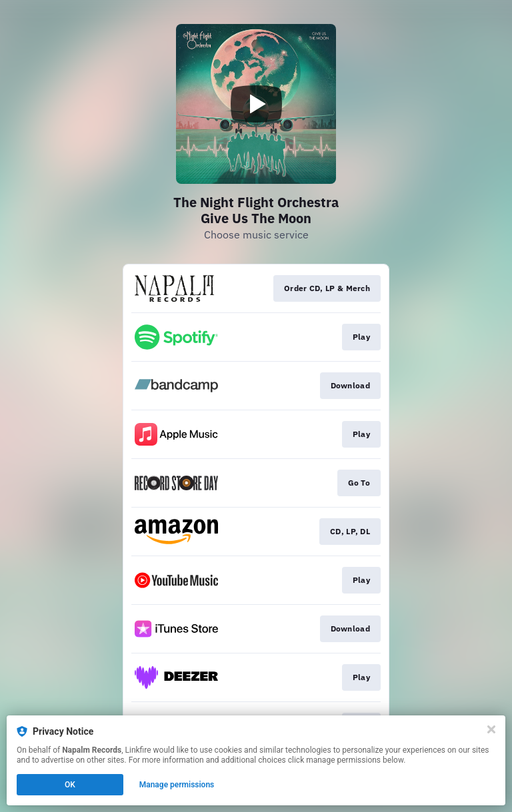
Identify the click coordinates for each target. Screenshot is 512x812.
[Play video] (256, 104)
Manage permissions (177, 785)
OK (70, 785)
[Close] (491, 729)
